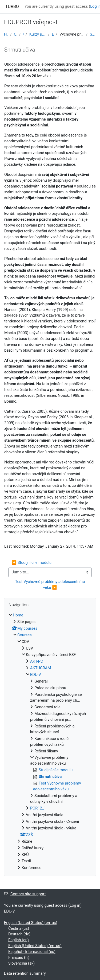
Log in (75, 905)
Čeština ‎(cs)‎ (19, 928)
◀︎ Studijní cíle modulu (32, 563)
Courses (15, 34)
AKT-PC (37, 661)
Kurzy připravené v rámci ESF (38, 34)
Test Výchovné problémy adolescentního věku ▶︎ (50, 585)
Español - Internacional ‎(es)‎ (32, 952)
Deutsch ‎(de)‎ (19, 934)
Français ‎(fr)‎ (19, 957)
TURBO (12, 7)
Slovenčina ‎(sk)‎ (21, 963)
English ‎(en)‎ (19, 940)
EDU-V (53, 34)
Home (6, 34)
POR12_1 (38, 808)
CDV (23, 34)
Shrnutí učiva (93, 34)
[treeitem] (50, 742)
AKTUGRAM (41, 668)
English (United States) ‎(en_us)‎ (31, 923)
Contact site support (25, 894)
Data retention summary (25, 973)
